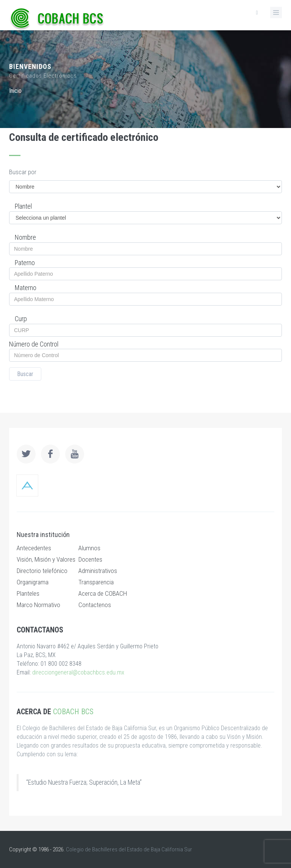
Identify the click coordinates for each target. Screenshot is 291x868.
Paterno (25, 263)
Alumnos (89, 548)
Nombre (25, 237)
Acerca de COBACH (103, 593)
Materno (26, 288)
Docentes (90, 559)
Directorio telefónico (42, 571)
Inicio (15, 91)
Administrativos (98, 571)
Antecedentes (34, 548)
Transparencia (96, 582)
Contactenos (95, 605)
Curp (21, 319)
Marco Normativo (38, 605)
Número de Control (34, 344)
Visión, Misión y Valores (46, 559)
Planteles (28, 593)
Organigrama (33, 582)
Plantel (23, 206)
